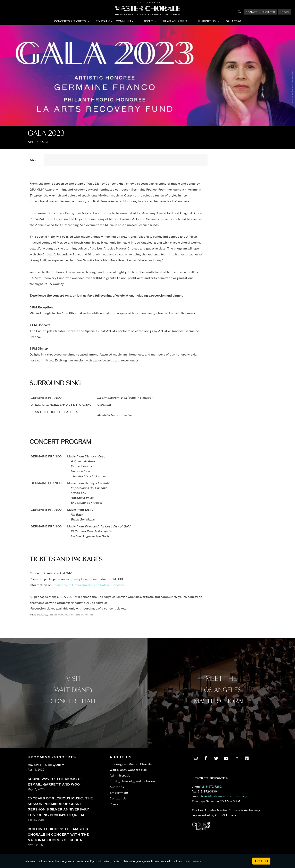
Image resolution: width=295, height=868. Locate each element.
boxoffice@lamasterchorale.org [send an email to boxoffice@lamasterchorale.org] (224, 796)
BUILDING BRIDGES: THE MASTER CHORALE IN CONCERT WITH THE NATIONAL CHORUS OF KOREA (58, 834)
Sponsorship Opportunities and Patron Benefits (88, 585)
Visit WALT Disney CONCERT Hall (74, 690)
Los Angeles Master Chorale (131, 764)
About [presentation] (34, 160)
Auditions (117, 787)
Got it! (261, 861)
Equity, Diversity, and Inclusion (132, 781)
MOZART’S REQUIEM (46, 765)
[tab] (34, 160)
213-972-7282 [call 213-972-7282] (212, 786)
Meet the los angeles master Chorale (221, 690)
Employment (119, 792)
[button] (72, 21)
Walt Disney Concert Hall (128, 770)
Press (114, 804)
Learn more (192, 861)
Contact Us (118, 798)
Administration (121, 775)
